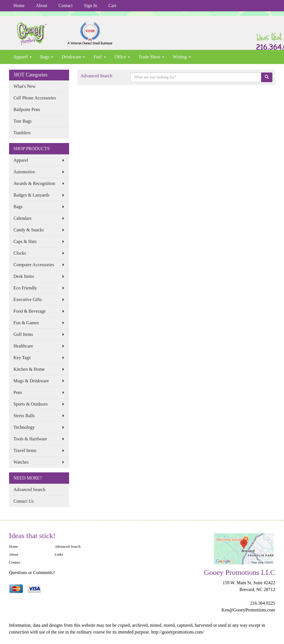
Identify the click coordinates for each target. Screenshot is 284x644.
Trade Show (151, 57)
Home (19, 6)
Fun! (100, 57)
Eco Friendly (25, 288)
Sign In (90, 6)
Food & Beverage (30, 311)
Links (59, 554)
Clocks (20, 253)
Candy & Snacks (29, 230)
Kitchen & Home (29, 369)
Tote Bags (23, 121)
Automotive (24, 172)
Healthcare (23, 346)
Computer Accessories (34, 265)
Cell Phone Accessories (35, 98)
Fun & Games (26, 323)
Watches (21, 462)
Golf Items (23, 334)
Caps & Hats (25, 241)
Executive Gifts (28, 299)
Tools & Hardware (30, 439)
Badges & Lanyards (32, 195)
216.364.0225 (262, 603)
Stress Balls (24, 416)
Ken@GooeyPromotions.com (248, 610)
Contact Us (24, 501)
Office (122, 57)
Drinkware (73, 57)
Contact (66, 6)
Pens (18, 392)
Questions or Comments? (32, 572)
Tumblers (22, 133)
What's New (25, 86)
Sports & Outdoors (31, 404)
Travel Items (25, 450)
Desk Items (24, 276)
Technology (24, 427)
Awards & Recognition (34, 183)
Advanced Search (29, 490)
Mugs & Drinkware (31, 381)
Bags (47, 57)
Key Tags (22, 358)
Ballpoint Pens (27, 109)
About (42, 6)
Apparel (23, 57)
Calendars (23, 218)
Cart (112, 6)
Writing (182, 57)
